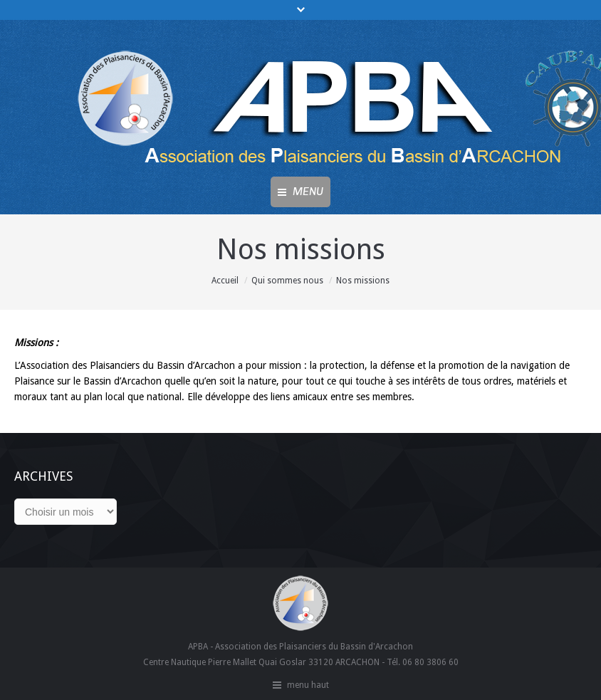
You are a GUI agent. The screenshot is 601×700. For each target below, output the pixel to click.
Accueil (225, 281)
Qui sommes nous (287, 281)
